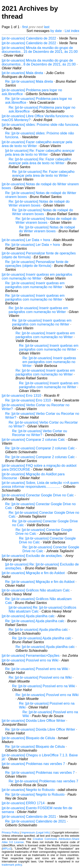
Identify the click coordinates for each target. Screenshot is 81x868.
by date (56, 31)
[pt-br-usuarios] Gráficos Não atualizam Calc (36, 590)
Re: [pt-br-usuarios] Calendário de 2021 (36, 821)
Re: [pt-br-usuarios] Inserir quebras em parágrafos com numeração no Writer (35, 285)
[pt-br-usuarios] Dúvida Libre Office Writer (34, 721)
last (47, 27)
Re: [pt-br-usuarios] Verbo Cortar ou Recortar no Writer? (40, 433)
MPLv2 (7, 849)
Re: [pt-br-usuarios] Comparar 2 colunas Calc (40, 448)
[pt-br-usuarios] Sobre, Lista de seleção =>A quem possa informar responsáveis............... (40, 485)
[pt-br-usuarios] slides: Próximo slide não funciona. (40, 125)
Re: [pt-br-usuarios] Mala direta (29, 81)
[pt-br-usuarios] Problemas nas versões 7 (33, 764)
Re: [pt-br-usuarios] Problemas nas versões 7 (40, 773)
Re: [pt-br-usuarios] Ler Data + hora (33, 245)
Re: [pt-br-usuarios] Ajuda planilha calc (35, 621)
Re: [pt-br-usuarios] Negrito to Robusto (35, 794)
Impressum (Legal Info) (36, 832)
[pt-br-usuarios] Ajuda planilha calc (28, 616)
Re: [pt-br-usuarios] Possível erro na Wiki (37, 669)
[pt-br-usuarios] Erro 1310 (21, 396)
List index (72, 31)
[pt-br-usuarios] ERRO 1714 (23, 803)
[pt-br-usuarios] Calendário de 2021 (29, 817)
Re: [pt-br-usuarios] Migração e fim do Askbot (40, 582)
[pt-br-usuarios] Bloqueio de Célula (28, 738)
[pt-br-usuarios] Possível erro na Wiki (30, 660)
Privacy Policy (10, 832)
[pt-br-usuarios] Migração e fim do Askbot (33, 573)
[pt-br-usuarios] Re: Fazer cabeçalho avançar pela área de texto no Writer (40, 153)
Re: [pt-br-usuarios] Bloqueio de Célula (35, 747)
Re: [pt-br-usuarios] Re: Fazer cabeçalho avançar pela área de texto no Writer (40, 161)
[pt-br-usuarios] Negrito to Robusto (28, 790)
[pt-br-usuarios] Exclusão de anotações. (32, 556)
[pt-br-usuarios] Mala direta (22, 73)
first (25, 27)
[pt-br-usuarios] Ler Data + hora (26, 240)
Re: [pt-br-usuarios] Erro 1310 (28, 400)
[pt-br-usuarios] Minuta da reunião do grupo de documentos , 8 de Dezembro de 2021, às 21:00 (39, 62)
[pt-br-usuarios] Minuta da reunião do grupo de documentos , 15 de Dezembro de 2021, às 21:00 (40, 50)
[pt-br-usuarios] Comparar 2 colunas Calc (33, 440)
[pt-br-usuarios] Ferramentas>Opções (31, 656)
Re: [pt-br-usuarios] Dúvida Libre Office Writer (40, 729)
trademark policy (12, 865)
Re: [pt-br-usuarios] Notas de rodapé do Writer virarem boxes (39, 203)
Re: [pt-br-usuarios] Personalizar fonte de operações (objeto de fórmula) (37, 264)
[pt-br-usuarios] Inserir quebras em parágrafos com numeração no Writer (37, 276)
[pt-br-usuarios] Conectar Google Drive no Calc (38, 495)
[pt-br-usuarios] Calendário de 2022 (29, 38)
